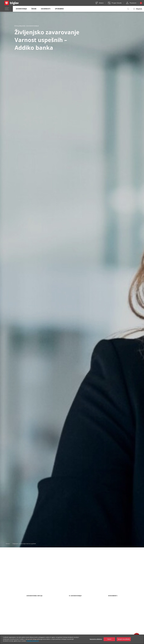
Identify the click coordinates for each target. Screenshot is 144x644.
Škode (34, 9)
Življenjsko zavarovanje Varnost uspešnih (24, 544)
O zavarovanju (75, 596)
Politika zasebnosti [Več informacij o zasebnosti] (33, 642)
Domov (8, 544)
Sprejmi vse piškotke (124, 641)
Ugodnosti (46, 9)
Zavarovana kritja (34, 596)
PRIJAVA (139, 9)
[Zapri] (141, 641)
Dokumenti (113, 596)
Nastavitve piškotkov (96, 641)
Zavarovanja (21, 9)
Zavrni (109, 641)
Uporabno (59, 9)
